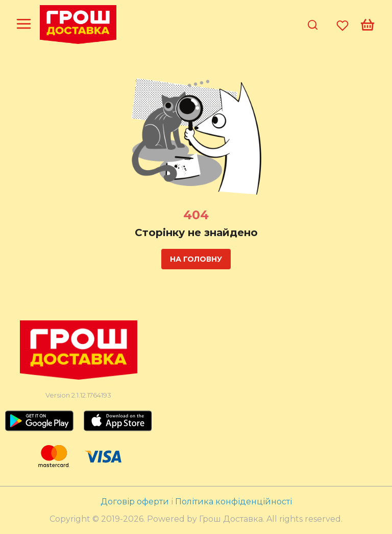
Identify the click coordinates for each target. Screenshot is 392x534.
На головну (196, 259)
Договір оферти (136, 502)
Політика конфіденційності (234, 502)
